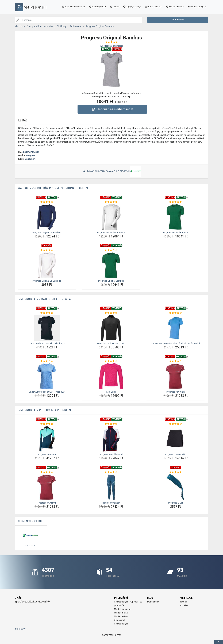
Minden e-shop (121, 616)
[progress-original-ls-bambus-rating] (47, 202)
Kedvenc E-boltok (30, 521)
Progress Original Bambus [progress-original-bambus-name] (176, 232)
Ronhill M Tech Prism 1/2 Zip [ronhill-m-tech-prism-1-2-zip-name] (111, 343)
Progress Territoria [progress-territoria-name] (47, 454)
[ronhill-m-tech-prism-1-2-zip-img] (111, 328)
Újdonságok (120, 620)
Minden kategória (197, 7)
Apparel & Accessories (74, 7)
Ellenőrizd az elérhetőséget (112, 109)
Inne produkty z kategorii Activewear (45, 299)
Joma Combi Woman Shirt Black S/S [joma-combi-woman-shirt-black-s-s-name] (47, 343)
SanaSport (30, 159)
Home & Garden (153, 7)
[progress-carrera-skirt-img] (176, 439)
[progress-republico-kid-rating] (111, 424)
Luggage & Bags (132, 7)
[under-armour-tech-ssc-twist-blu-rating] (47, 361)
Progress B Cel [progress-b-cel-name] (176, 503)
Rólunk (184, 602)
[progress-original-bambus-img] (176, 217)
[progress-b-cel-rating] (176, 472)
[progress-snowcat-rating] (111, 472)
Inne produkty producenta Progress (44, 410)
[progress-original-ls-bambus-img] (47, 217)
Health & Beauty (175, 7)
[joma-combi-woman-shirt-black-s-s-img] (47, 328)
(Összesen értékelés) (111, 46)
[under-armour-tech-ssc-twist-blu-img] (47, 376)
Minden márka (121, 613)
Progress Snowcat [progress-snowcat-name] (111, 503)
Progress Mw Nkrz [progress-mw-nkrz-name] (175, 392)
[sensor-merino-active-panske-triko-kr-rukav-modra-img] (176, 328)
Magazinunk (153, 602)
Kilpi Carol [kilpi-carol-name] (111, 392)
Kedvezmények (121, 624)
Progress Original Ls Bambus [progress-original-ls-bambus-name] (47, 232)
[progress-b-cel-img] (176, 487)
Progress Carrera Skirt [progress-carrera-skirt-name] (175, 454)
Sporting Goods (97, 7)
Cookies (184, 605)
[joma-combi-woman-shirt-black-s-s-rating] (47, 313)
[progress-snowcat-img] (111, 487)
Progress (31, 155)
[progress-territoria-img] (47, 439)
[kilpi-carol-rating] (111, 361)
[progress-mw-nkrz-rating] (176, 361)
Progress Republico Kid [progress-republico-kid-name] (111, 454)
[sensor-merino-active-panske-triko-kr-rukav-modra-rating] (176, 313)
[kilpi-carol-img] (111, 376)
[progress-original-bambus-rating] (176, 202)
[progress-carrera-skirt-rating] (176, 424)
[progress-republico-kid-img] (111, 439)
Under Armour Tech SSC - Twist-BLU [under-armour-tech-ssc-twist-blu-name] (47, 392)
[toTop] (219, 642)
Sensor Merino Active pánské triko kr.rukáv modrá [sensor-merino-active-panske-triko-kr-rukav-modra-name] (176, 343)
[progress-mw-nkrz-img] (176, 376)
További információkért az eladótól (111, 171)
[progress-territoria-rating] (47, 424)
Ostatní (115, 7)
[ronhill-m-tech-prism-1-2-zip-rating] (111, 313)
